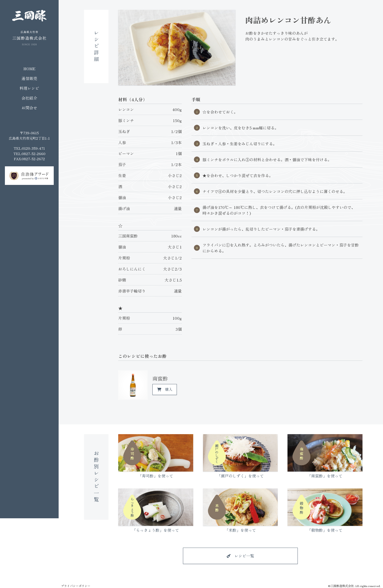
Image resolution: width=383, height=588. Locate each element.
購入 (169, 389)
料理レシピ (29, 88)
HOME (29, 68)
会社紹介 (29, 98)
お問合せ (29, 108)
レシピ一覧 (244, 556)
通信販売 (29, 78)
